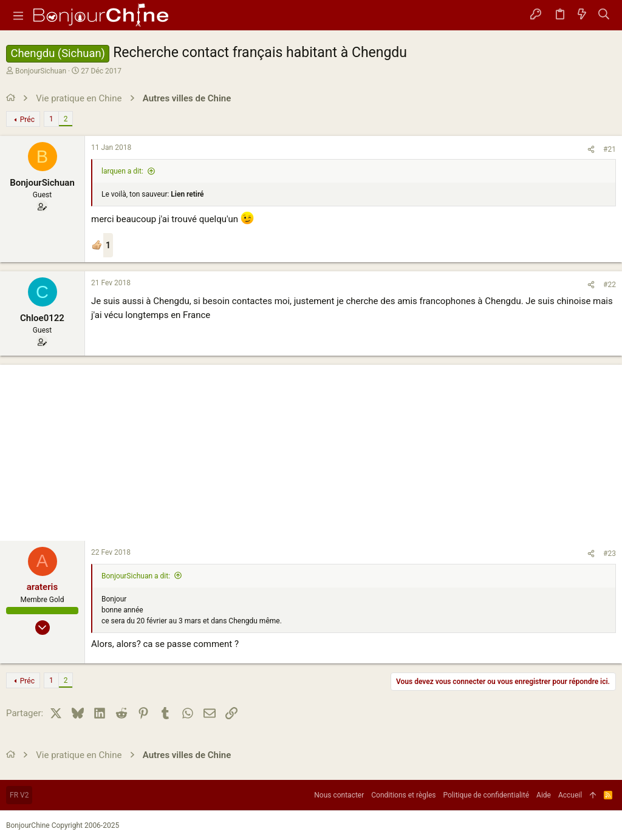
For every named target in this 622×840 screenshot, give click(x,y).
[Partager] (591, 150)
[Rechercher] (604, 15)
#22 (610, 285)
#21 (610, 149)
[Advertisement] (311, 450)
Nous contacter (339, 795)
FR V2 (19, 795)
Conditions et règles (403, 795)
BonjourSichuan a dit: (136, 576)
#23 (610, 554)
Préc (27, 120)
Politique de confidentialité (487, 795)
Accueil (570, 795)
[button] (18, 15)
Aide (544, 795)
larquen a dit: (122, 171)
